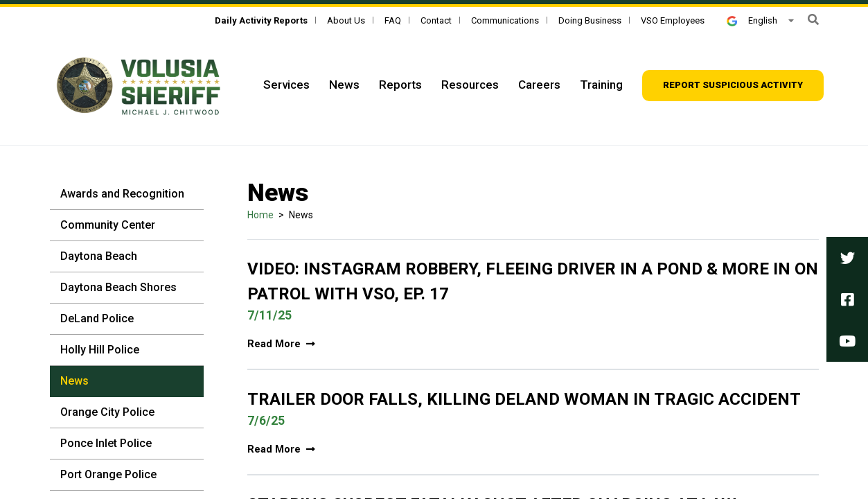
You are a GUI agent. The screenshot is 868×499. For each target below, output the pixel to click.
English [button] (752, 20)
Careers (539, 85)
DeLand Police (97, 318)
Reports (400, 85)
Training (601, 85)
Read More (281, 344)
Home (260, 215)
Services (286, 85)
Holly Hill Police (100, 350)
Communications (505, 20)
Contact (436, 20)
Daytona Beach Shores (118, 287)
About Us (346, 20)
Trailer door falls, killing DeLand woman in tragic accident (524, 399)
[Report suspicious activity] (733, 86)
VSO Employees (673, 20)
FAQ (393, 20)
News (344, 85)
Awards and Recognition (122, 194)
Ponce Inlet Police (106, 443)
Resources (470, 85)
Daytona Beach (99, 256)
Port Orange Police (108, 474)
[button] (813, 20)
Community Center (108, 225)
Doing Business (590, 20)
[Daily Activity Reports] (261, 20)
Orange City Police (107, 412)
